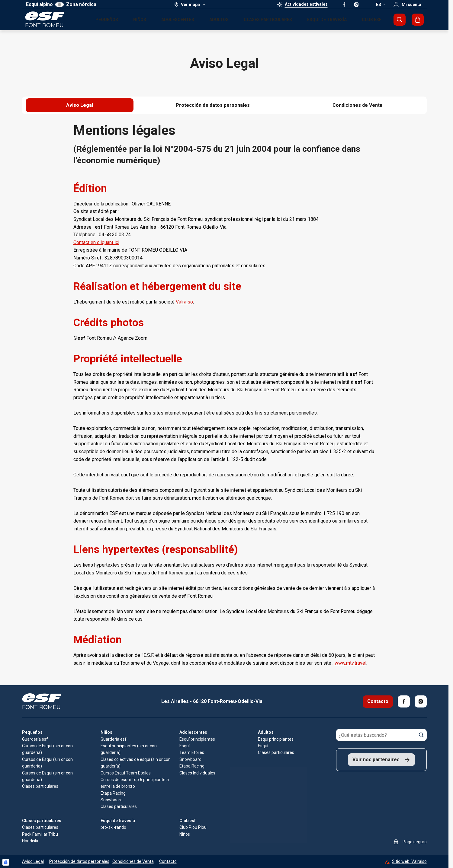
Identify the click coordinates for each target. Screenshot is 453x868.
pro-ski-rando (113, 827)
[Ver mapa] (190, 5)
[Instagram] (421, 701)
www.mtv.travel (350, 663)
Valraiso (184, 302)
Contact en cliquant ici (96, 242)
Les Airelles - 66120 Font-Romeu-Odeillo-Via (212, 701)
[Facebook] (404, 701)
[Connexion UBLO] (6, 862)
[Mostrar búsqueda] (400, 20)
